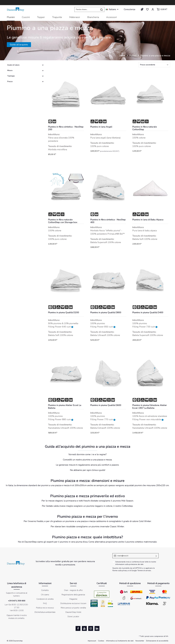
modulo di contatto (16, 618)
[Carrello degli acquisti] (162, 9)
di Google (133, 571)
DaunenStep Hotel (73, 612)
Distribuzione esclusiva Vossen (73, 603)
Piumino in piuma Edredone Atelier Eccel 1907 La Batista (150, 407)
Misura (26, 70)
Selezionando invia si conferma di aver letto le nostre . (136, 563)
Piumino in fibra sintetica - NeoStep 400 (108, 221)
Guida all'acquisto (19, 45)
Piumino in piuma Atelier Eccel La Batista (65, 407)
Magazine (73, 599)
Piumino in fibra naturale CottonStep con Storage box (63, 221)
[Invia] (156, 556)
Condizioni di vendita (45, 599)
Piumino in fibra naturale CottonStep (145, 128)
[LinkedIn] (97, 628)
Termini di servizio (144, 571)
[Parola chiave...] (87, 9)
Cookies (101, 641)
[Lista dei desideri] (147, 9)
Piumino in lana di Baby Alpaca (148, 220)
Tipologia (26, 76)
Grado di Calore (26, 65)
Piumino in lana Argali (101, 127)
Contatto (45, 590)
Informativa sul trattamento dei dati (120, 641)
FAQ (45, 603)
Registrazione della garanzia (73, 595)
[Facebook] (78, 628)
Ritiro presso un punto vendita (73, 608)
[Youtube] (84, 628)
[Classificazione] (154, 65)
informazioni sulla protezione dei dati (129, 564)
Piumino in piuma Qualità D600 (106, 405)
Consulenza (129, 9)
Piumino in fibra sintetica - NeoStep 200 (66, 128)
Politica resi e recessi (45, 608)
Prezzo (26, 81)
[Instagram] (91, 628)
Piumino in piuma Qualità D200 (64, 313)
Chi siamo (45, 595)
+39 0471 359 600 (17, 601)
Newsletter (140, 641)
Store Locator (73, 617)
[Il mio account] (153, 9)
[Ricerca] (102, 9)
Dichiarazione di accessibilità (157, 641)
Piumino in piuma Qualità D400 (148, 313)
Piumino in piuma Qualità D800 (106, 313)
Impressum (92, 641)
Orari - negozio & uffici (73, 590)
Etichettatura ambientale (45, 612)
